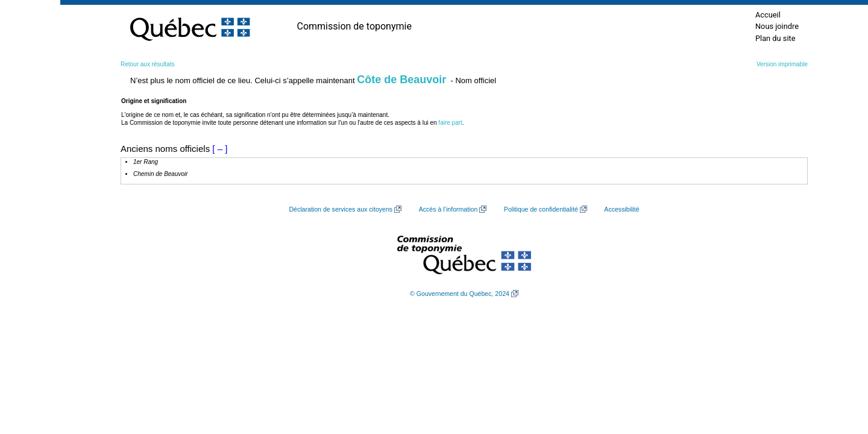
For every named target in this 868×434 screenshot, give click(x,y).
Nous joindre (777, 26)
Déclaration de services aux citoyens (341, 209)
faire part (450, 123)
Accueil (768, 15)
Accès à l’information (448, 209)
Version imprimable (782, 64)
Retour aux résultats (148, 64)
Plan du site (775, 38)
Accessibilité (621, 209)
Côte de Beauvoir (401, 80)
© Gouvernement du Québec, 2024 (460, 294)
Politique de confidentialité (541, 209)
